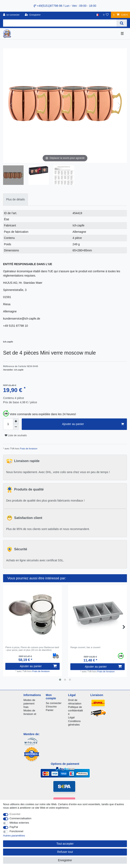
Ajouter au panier (93, 424)
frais (26, 707)
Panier (50, 710)
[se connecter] (11, 15)
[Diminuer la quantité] (16, 427)
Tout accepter (65, 844)
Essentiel (15, 814)
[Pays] (97, 15)
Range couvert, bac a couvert (85, 647)
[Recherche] (122, 23)
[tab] (15, 199)
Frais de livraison (28, 449)
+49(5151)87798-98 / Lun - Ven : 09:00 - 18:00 (65, 6)
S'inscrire (51, 707)
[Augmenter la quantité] (16, 421)
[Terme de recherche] (60, 23)
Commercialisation (21, 818)
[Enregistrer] (33, 15)
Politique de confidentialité (75, 710)
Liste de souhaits (16, 435)
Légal (71, 717)
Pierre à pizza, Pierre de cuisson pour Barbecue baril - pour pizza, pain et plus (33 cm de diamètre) (32, 649)
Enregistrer (65, 860)
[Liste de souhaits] (106, 15)
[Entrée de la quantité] (8, 424)
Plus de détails (15, 199)
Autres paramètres (14, 836)
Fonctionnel (17, 831)
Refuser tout (65, 852)
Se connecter (54, 703)
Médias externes (19, 823)
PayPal (14, 827)
